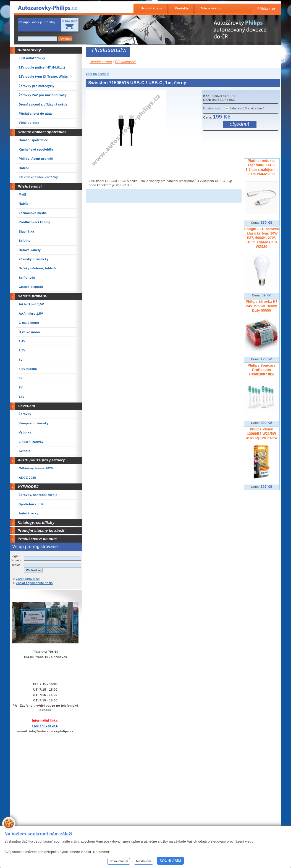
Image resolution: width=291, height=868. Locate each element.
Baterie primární (32, 296)
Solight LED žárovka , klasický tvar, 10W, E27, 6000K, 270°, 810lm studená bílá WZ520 (262, 238)
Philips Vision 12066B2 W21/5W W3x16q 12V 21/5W (261, 434)
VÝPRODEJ (28, 487)
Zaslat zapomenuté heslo (34, 583)
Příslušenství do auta (37, 539)
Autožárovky (29, 50)
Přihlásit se (266, 9)
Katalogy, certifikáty (36, 523)
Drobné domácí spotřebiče (42, 132)
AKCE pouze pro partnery (41, 460)
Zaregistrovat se (28, 579)
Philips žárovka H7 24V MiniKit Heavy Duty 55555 (262, 306)
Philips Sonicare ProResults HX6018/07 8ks (262, 370)
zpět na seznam (98, 74)
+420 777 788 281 (44, 726)
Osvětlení (26, 406)
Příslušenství (30, 186)
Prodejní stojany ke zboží (41, 531)
